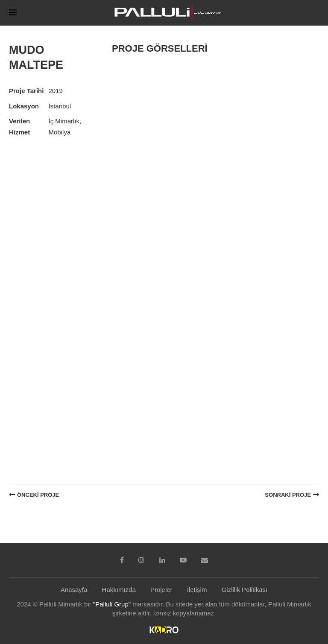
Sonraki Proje (288, 495)
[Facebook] (122, 560)
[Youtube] (183, 560)
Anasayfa (74, 590)
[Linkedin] (162, 560)
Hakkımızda (119, 590)
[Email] (205, 560)
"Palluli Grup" (112, 604)
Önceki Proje (38, 495)
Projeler (161, 590)
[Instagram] (141, 560)
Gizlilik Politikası (245, 590)
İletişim (197, 590)
